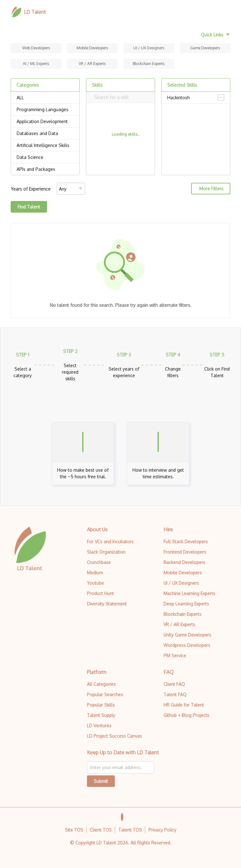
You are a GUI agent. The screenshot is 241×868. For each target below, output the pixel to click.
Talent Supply (101, 715)
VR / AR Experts (92, 64)
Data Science (45, 157)
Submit (101, 781)
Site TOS (74, 830)
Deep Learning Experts (186, 604)
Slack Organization (106, 552)
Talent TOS (130, 830)
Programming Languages (45, 110)
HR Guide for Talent (184, 705)
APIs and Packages (45, 169)
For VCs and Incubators (110, 542)
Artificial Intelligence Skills (45, 145)
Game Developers (205, 48)
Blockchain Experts (149, 64)
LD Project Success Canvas (114, 736)
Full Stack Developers (186, 542)
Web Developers (36, 48)
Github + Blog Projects (186, 715)
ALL (45, 98)
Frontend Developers (185, 552)
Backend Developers (184, 562)
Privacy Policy (162, 830)
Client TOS (101, 830)
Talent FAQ (175, 694)
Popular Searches (105, 694)
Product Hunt (100, 593)
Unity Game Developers (187, 635)
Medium (95, 573)
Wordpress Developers (187, 645)
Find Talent (29, 207)
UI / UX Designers (149, 48)
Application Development (45, 122)
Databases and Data (45, 133)
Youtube (95, 583)
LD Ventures (99, 726)
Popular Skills (101, 705)
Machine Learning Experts (189, 593)
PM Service (175, 656)
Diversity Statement (107, 604)
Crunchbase (99, 562)
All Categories (101, 684)
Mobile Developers (92, 48)
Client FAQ (174, 684)
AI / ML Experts (36, 64)
